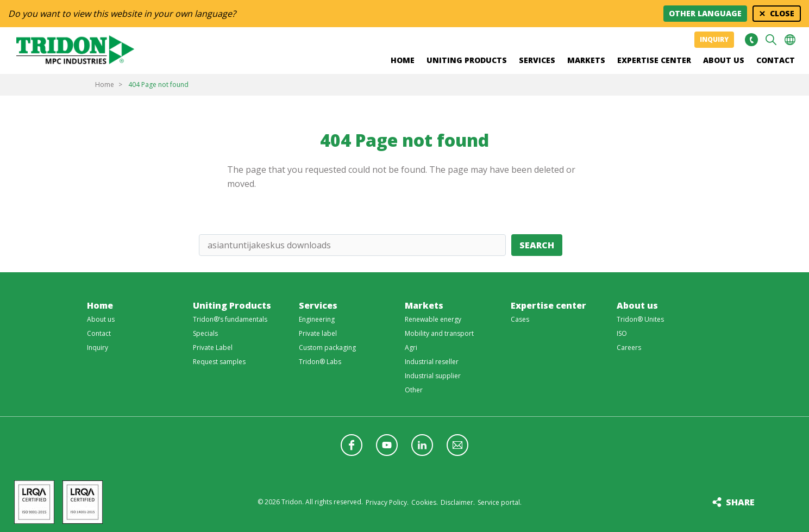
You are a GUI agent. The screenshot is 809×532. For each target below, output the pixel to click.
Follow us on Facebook (352, 445)
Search (537, 245)
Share (740, 502)
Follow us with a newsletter (457, 445)
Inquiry (714, 39)
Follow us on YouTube (387, 445)
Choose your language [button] (790, 40)
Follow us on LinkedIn (422, 445)
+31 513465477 (751, 40)
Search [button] (771, 40)
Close (782, 13)
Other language (705, 13)
